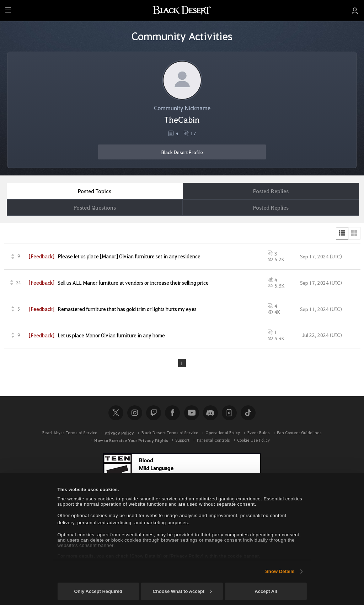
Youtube (192, 413)
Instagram (135, 413)
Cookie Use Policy (253, 440)
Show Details (280, 571)
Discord (210, 413)
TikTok (248, 413)
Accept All (266, 591)
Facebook (172, 413)
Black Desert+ (229, 413)
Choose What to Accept (182, 591)
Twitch (154, 413)
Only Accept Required (98, 591)
